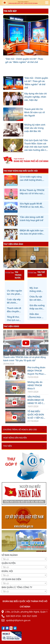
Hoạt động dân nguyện (15, 438)
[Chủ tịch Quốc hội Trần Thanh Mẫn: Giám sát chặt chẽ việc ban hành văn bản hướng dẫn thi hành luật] (35, 54)
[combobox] (24, 559)
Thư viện (7, 446)
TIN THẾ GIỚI (36, 273)
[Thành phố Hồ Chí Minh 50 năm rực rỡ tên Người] (26, 54)
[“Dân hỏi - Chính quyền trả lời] (16, 54)
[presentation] (5, 258)
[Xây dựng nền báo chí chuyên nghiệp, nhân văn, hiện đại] (21, 54)
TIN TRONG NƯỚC (13, 275)
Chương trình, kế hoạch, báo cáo (20, 429)
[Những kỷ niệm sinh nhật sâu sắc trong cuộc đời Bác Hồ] (31, 54)
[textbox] (24, 559)
